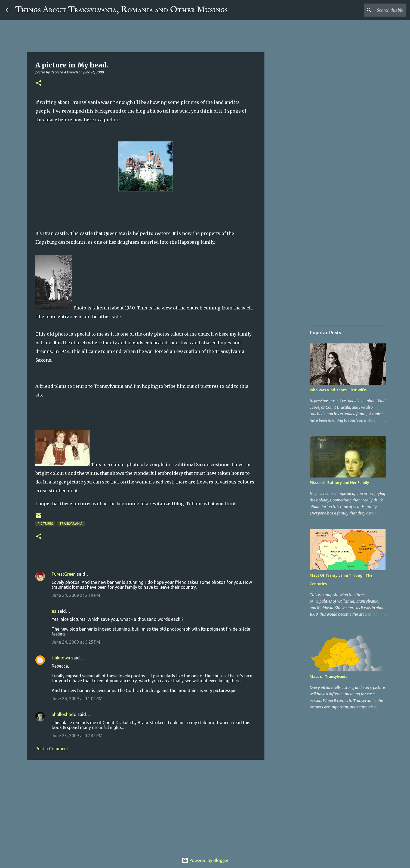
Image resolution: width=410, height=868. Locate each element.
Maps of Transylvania (329, 677)
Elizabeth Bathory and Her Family (339, 483)
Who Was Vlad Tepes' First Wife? (339, 390)
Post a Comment (52, 749)
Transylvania (71, 524)
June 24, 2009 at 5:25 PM (76, 642)
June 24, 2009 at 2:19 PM (76, 595)
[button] (39, 83)
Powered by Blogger (205, 860)
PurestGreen (64, 574)
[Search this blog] (377, 10)
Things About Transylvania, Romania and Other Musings (121, 10)
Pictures (45, 524)
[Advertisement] (146, 806)
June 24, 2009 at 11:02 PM (77, 699)
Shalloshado (64, 714)
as (54, 611)
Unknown (61, 658)
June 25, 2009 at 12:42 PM (77, 736)
